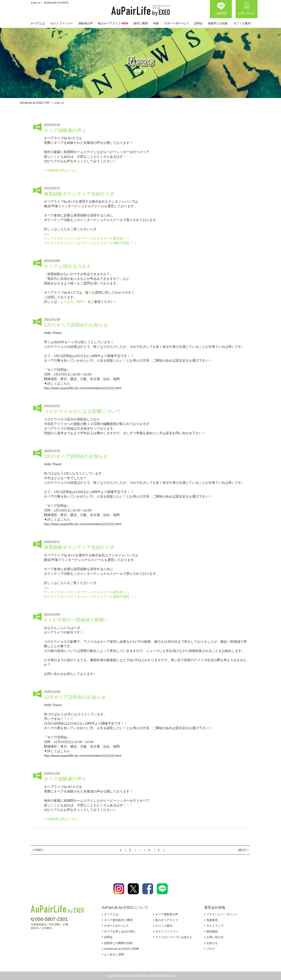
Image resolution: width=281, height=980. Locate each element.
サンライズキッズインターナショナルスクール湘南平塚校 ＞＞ (90, 243)
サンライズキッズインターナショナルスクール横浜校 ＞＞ (87, 238)
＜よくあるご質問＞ (72, 302)
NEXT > (243, 850)
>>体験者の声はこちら (61, 170)
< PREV (38, 850)
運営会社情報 (215, 908)
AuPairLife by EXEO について (125, 908)
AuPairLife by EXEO (140, 11)
